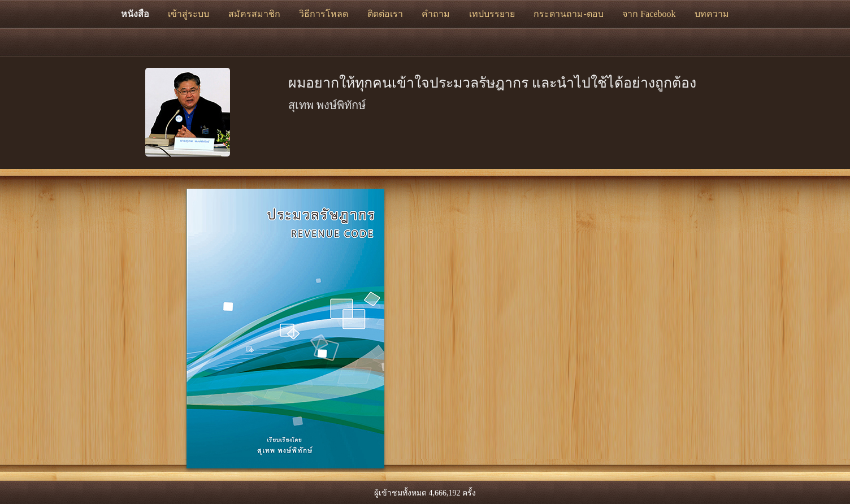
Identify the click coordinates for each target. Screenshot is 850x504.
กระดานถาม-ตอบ (568, 14)
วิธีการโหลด (324, 14)
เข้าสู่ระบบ (188, 14)
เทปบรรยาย (492, 14)
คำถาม (436, 14)
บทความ (712, 14)
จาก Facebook (649, 14)
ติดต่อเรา (385, 14)
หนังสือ (135, 14)
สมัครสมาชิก (254, 14)
